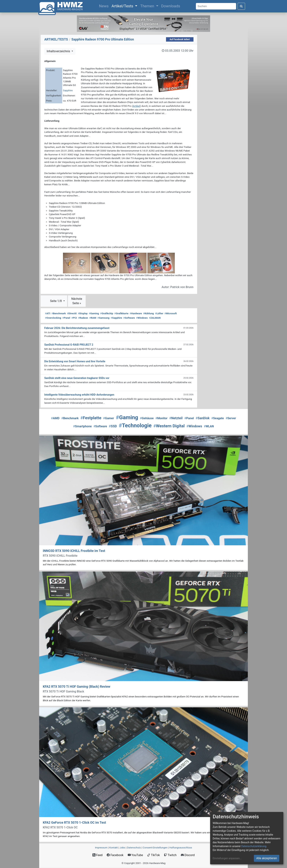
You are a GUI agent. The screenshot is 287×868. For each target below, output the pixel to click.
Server (231, 418)
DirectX (72, 313)
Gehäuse (147, 418)
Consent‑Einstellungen (155, 847)
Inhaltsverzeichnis (59, 51)
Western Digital (169, 426)
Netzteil (176, 418)
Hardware (136, 313)
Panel (66, 318)
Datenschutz (134, 847)
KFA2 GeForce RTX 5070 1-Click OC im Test (74, 823)
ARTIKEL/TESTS (56, 39)
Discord (188, 855)
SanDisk (203, 418)
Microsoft (171, 313)
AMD (55, 418)
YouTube (135, 855)
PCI (74, 318)
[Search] (216, 6)
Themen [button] (148, 6)
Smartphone (82, 426)
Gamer (109, 418)
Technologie (135, 425)
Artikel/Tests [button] (123, 6)
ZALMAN (155, 318)
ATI (48, 313)
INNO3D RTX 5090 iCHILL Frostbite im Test (74, 551)
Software (129, 318)
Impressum (101, 847)
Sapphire (68, 90)
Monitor (162, 418)
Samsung (103, 318)
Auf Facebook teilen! (180, 39)
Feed (97, 855)
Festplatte (91, 418)
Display (83, 313)
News (105, 6)
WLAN (209, 426)
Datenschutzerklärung (254, 846)
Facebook (115, 855)
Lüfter (159, 313)
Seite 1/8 (56, 301)
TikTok (153, 855)
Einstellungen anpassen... (227, 858)
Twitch (170, 855)
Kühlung (148, 313)
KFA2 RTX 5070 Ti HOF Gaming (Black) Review (77, 687)
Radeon (83, 318)
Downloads (171, 6)
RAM (93, 318)
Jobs (122, 847)
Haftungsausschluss (181, 847)
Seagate (218, 418)
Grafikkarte (121, 313)
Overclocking (53, 318)
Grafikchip (107, 313)
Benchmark (59, 313)
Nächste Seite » (77, 301)
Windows (142, 318)
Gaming (94, 313)
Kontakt (114, 847)
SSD (113, 426)
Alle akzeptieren (267, 858)
